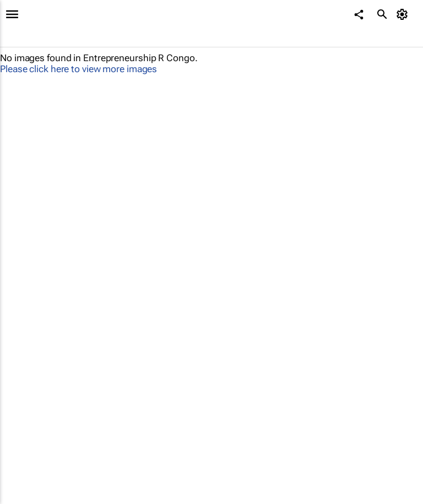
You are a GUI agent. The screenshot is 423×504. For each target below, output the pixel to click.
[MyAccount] (404, 14)
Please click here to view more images (78, 69)
